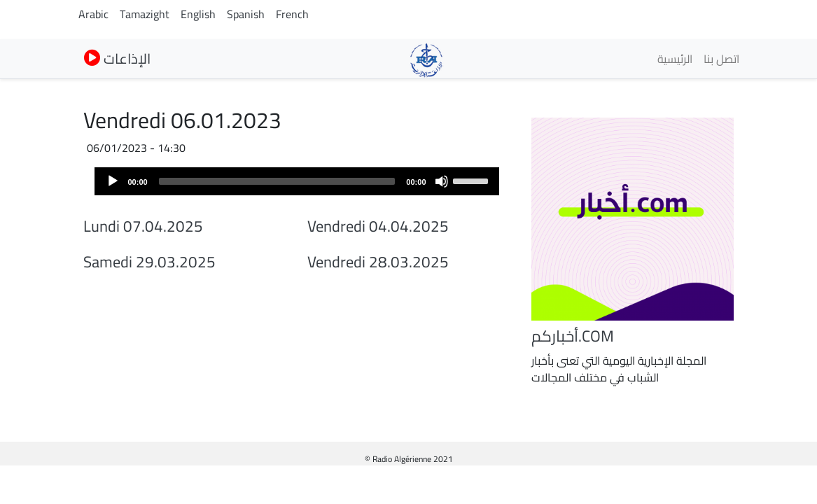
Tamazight (145, 14)
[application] (297, 181)
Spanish (246, 14)
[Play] (113, 181)
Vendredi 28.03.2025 (378, 262)
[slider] (277, 181)
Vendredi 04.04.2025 (378, 226)
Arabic (93, 14)
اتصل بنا (721, 59)
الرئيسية (675, 59)
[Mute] (442, 181)
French (292, 14)
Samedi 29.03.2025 (149, 262)
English (198, 14)
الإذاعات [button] (117, 58)
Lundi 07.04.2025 (143, 226)
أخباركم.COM (573, 336)
